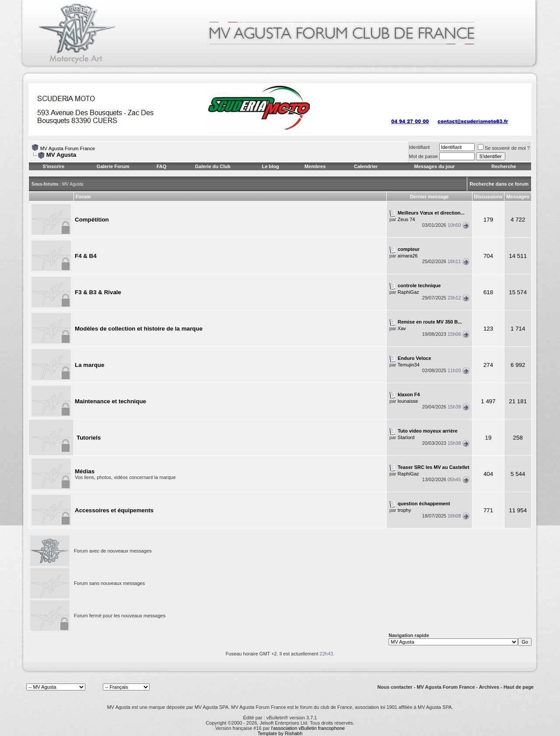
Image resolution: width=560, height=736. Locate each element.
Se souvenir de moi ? (504, 148)
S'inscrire (54, 166)
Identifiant (420, 147)
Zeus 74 (406, 219)
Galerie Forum (113, 166)
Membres (315, 166)
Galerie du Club (212, 166)
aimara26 (408, 256)
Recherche (504, 166)
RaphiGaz (408, 292)
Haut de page (519, 687)
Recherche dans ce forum (499, 184)
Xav (402, 328)
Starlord (406, 437)
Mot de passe (423, 156)
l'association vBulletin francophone (308, 728)
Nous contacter (395, 687)
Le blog (271, 166)
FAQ (162, 166)
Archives (489, 687)
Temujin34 (409, 365)
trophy (404, 510)
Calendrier (366, 166)
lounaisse (408, 401)
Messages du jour (434, 166)
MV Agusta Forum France (68, 148)
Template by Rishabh (280, 733)
